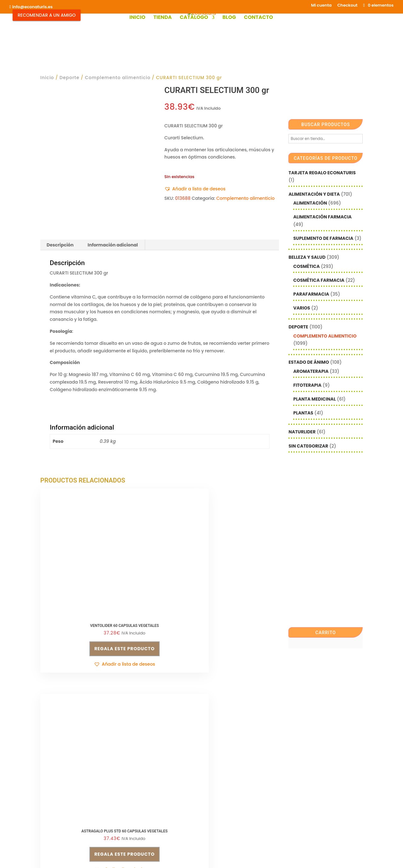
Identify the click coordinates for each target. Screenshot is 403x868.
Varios (301, 308)
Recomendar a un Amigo (47, 15)
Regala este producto (77, 623)
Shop (154, 825)
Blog (229, 18)
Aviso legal (52, 799)
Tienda (162, 18)
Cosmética (306, 266)
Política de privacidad (148, 758)
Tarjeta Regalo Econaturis (322, 173)
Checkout (347, 6)
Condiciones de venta (148, 747)
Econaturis (259, 857)
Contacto (258, 18)
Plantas (303, 413)
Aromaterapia (311, 371)
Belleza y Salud (307, 257)
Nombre (215, 765)
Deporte (69, 78)
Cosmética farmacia (319, 280)
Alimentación (310, 203)
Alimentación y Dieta (314, 194)
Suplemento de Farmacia (323, 238)
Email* (213, 745)
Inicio (137, 18)
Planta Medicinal (314, 399)
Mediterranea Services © (176, 857)
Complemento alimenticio (118, 78)
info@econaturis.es (62, 787)
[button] (195, 189)
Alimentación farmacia (322, 217)
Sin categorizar (308, 446)
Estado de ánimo (309, 362)
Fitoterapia (307, 385)
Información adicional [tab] (113, 245)
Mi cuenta (321, 6)
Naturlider (302, 432)
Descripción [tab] (60, 245)
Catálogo (194, 18)
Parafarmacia (311, 294)
